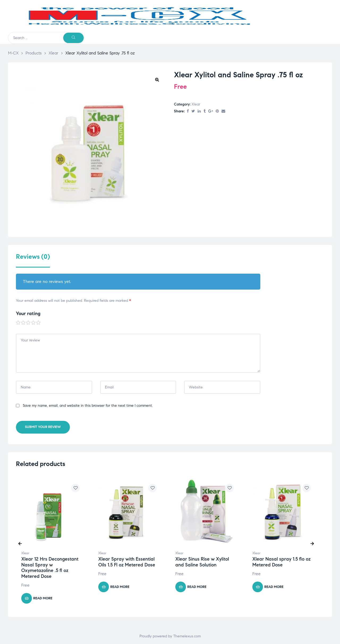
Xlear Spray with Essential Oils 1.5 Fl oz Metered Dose (127, 562)
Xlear (196, 104)
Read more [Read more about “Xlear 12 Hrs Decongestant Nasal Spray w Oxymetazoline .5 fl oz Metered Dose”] (43, 598)
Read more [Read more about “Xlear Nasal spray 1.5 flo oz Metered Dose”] (274, 587)
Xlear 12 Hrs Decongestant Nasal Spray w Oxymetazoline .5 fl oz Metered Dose (50, 568)
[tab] (33, 260)
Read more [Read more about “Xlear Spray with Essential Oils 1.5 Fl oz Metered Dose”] (120, 587)
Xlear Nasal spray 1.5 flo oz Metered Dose (281, 562)
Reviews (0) (33, 257)
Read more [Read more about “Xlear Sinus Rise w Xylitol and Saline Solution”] (197, 587)
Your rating (28, 313)
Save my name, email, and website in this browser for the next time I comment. (88, 406)
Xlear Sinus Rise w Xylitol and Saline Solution (202, 562)
